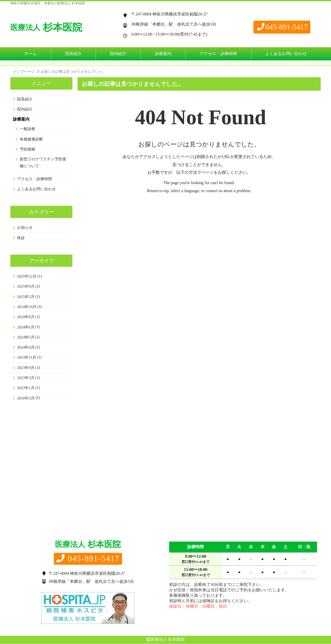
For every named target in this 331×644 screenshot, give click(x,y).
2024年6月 (26, 327)
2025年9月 (26, 286)
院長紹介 (73, 54)
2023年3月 (26, 378)
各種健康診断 (31, 139)
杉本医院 (46, 27)
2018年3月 (26, 398)
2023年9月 (26, 368)
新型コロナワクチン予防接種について (43, 163)
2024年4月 (26, 347)
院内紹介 (118, 54)
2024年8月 (26, 317)
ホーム (31, 54)
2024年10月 (27, 307)
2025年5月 (26, 297)
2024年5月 (26, 337)
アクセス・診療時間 (218, 54)
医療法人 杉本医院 (168, 640)
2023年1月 (26, 388)
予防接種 (27, 149)
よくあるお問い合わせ (286, 54)
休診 (21, 238)
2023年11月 (27, 357)
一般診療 (27, 129)
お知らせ (25, 227)
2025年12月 (27, 276)
